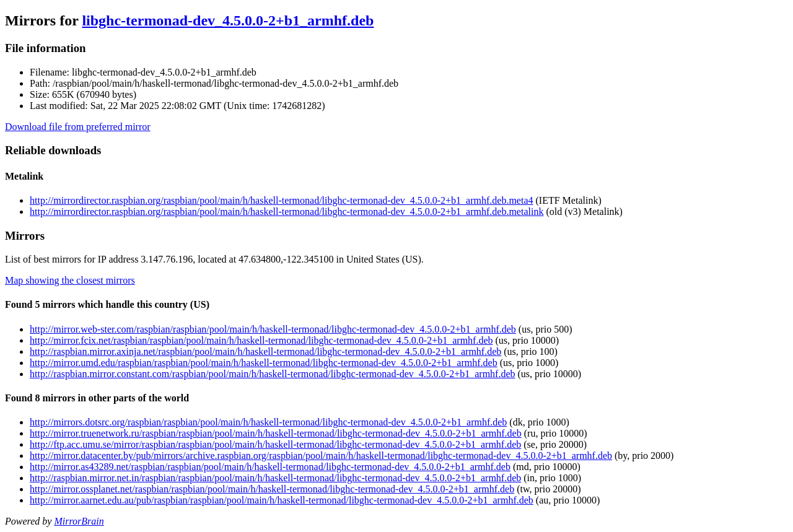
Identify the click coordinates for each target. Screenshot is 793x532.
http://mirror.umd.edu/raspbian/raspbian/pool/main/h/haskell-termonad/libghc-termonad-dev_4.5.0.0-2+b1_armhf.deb (264, 363)
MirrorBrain (79, 521)
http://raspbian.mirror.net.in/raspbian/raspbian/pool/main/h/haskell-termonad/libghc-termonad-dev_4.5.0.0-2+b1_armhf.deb (275, 478)
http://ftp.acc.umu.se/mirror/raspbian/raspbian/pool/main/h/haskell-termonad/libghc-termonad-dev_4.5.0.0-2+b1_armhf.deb (275, 444)
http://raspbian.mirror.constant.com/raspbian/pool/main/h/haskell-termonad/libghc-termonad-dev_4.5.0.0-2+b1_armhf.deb (273, 374)
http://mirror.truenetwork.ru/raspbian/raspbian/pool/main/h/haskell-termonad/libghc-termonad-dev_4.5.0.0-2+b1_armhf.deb (276, 433)
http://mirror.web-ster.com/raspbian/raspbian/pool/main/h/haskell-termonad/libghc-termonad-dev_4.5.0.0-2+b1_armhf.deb (273, 329)
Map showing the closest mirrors (70, 280)
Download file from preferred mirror (78, 127)
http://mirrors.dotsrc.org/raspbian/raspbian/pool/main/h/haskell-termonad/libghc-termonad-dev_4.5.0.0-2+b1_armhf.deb (268, 422)
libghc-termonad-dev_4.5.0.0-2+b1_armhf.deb (228, 20)
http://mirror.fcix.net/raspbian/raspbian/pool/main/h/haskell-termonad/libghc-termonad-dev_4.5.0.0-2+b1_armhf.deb (261, 340)
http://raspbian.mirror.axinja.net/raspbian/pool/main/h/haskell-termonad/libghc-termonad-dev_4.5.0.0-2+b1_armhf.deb (265, 351)
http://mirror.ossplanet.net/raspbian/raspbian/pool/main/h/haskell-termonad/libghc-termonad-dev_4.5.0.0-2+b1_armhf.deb (272, 489)
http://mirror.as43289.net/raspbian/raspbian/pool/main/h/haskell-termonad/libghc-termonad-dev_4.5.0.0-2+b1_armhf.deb (270, 467)
